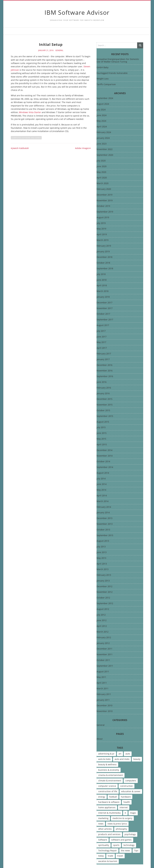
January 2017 (103, 359)
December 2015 (104, 399)
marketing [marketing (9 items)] (103, 818)
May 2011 (101, 677)
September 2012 (105, 603)
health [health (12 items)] (127, 802)
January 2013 (103, 581)
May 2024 (101, 121)
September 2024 (105, 98)
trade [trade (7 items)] (111, 856)
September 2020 (105, 155)
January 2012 (103, 643)
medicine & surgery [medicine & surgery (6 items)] (122, 818)
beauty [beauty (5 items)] (137, 759)
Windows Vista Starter (30, 112)
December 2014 (104, 450)
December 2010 (104, 706)
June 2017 (102, 337)
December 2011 (104, 649)
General (59, 50)
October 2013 (103, 530)
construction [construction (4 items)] (126, 786)
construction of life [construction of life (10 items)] (108, 791)
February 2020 (104, 189)
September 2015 (105, 416)
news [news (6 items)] (101, 824)
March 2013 (102, 569)
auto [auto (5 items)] (128, 754)
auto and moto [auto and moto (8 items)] (122, 759)
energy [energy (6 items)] (102, 797)
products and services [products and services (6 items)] (109, 834)
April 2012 (102, 626)
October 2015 (103, 410)
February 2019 (104, 246)
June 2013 (102, 552)
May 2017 (101, 342)
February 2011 (104, 694)
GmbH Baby (102, 67)
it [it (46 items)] (125, 813)
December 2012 (104, 587)
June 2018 (102, 280)
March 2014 (102, 501)
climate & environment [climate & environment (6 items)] (110, 781)
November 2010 (105, 711)
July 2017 (101, 331)
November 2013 (105, 524)
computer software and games (26, 138)
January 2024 (103, 138)
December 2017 (104, 303)
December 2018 (104, 257)
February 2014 (104, 507)
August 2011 (103, 672)
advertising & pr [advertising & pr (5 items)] (106, 754)
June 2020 (102, 166)
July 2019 (101, 223)
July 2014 (101, 479)
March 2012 (102, 632)
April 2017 (102, 348)
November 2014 (105, 456)
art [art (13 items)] (120, 754)
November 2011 (105, 655)
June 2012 (102, 620)
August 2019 (103, 218)
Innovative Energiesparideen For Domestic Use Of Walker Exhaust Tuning (118, 60)
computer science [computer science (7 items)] (107, 786)
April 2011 (102, 683)
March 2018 (102, 291)
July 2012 (101, 615)
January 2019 (103, 252)
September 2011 (105, 666)
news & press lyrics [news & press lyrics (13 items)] (117, 824)
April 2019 (102, 234)
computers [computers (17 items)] (131, 781)
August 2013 (103, 541)
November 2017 (105, 308)
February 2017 (104, 354)
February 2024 (104, 132)
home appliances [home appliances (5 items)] (107, 807)
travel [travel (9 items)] (120, 856)
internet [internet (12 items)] (124, 807)
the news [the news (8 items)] (126, 851)
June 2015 (102, 433)
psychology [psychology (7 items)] (130, 834)
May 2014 (101, 490)
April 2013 (102, 564)
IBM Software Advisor (77, 12)
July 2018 (101, 274)
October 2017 (103, 314)
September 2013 (105, 535)
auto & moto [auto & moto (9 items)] (104, 759)
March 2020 (102, 183)
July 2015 (101, 427)
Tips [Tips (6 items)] (136, 851)
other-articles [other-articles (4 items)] (105, 829)
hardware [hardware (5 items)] (126, 797)
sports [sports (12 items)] (116, 845)
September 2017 (105, 320)
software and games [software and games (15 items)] (121, 840)
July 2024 (101, 110)
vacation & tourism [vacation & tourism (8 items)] (108, 861)
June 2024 (102, 115)
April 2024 (102, 127)
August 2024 (103, 104)
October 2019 (103, 206)
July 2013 (101, 547)
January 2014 (103, 513)
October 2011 (103, 660)
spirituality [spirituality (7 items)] (104, 845)
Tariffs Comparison (106, 84)
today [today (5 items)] (101, 856)
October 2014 (103, 462)
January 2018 (103, 297)
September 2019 (105, 212)
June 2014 (102, 484)
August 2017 (103, 325)
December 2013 (104, 518)
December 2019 (104, 195)
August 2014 (103, 473)
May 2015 (101, 439)
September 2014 (105, 467)
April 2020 (102, 178)
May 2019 (101, 229)
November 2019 (105, 201)
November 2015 (105, 405)
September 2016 (105, 376)
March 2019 (102, 240)
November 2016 (105, 371)
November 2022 (105, 149)
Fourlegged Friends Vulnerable (112, 73)
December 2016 (104, 365)
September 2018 (105, 269)
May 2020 (101, 172)
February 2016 (104, 388)
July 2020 (101, 161)
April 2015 (102, 445)
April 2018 (102, 286)
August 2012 (103, 609)
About (100, 739)
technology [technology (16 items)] (129, 845)
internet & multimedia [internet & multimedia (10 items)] (109, 813)
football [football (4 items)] (113, 797)
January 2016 (103, 394)
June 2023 (102, 144)
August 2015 (103, 422)
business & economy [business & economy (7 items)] (109, 770)
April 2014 (102, 496)
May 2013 (101, 558)
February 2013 (104, 575)
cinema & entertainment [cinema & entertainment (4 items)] (111, 775)
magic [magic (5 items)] (133, 813)
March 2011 (102, 689)
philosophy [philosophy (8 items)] (121, 829)
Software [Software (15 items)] (103, 840)
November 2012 (105, 592)
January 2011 (103, 700)
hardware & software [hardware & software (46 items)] (109, 802)
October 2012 (103, 598)
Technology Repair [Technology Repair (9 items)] (108, 851)
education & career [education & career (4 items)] (131, 791)
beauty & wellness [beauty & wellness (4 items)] (107, 764)
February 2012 (104, 638)
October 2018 (103, 263)
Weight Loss (103, 79)
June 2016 (102, 382)
